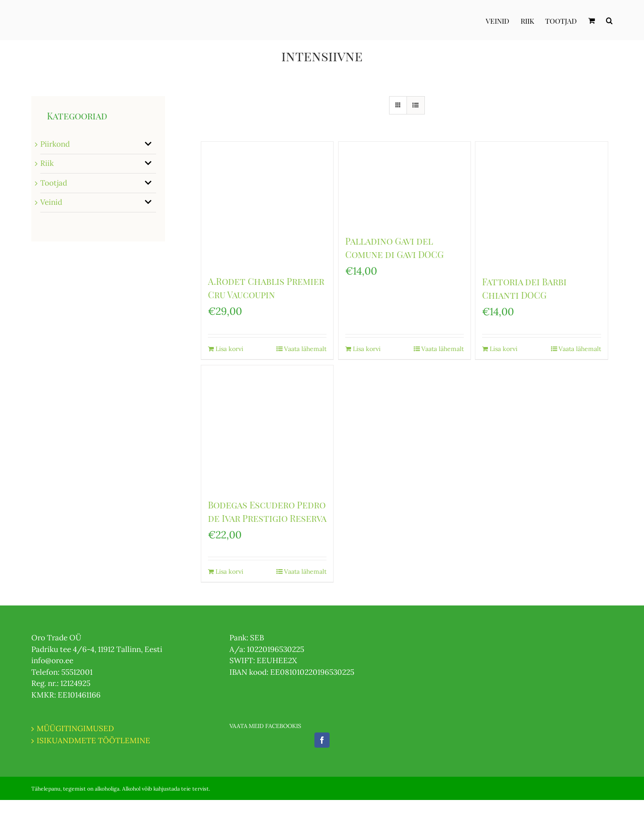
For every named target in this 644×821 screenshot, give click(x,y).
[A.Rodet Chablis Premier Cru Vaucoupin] (267, 204)
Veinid (51, 202)
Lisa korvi (229, 349)
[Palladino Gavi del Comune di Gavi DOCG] (405, 184)
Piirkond (55, 144)
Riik (47, 163)
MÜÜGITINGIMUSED (75, 728)
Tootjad (54, 183)
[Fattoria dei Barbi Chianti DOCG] (541, 204)
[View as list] (416, 105)
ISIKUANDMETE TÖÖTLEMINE (93, 741)
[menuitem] (503, 20)
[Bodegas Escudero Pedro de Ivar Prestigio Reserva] (267, 427)
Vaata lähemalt (305, 349)
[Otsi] (609, 20)
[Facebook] (322, 740)
